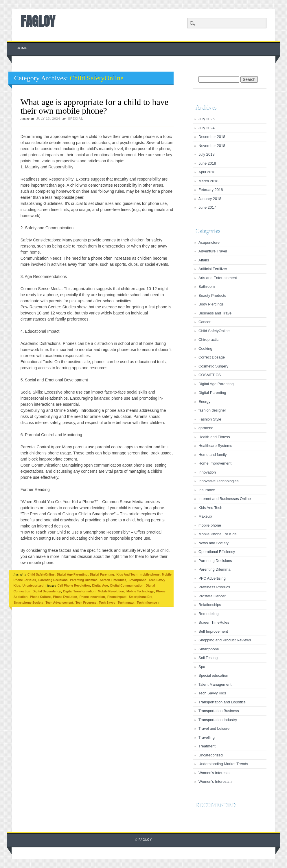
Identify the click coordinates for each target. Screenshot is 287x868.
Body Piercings (211, 304)
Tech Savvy (107, 603)
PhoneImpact (117, 597)
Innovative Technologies (219, 481)
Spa (202, 667)
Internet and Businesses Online (225, 499)
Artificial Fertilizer (213, 269)
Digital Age (100, 585)
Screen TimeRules (113, 580)
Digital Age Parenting (72, 574)
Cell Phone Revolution (74, 585)
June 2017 (207, 207)
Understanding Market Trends (223, 764)
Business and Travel (215, 313)
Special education (213, 675)
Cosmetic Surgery (213, 366)
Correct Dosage (212, 357)
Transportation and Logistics (222, 702)
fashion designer (212, 410)
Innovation (207, 472)
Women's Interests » (216, 781)
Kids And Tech (127, 574)
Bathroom (207, 286)
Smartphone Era (140, 597)
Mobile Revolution (111, 591)
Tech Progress (86, 603)
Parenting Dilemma (84, 580)
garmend (206, 428)
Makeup (205, 516)
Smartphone (137, 580)
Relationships (210, 605)
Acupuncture (209, 242)
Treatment (207, 746)
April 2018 (207, 172)
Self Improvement (213, 631)
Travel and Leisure (214, 728)
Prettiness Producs (214, 587)
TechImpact (126, 603)
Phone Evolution (65, 597)
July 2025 (207, 119)
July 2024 (207, 128)
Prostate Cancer (212, 596)
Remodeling (208, 614)
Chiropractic (208, 340)
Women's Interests (214, 773)
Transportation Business (219, 711)
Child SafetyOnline (41, 574)
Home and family (213, 455)
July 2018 (207, 154)
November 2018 (212, 146)
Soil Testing (208, 658)
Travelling (207, 737)
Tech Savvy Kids (212, 693)
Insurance (207, 490)
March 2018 (208, 181)
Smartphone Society (29, 603)
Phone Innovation (92, 597)
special (76, 119)
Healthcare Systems (215, 446)
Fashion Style (210, 419)
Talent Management (215, 684)
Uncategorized (33, 585)
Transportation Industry (218, 720)
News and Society (214, 543)
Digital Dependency (47, 591)
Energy (204, 402)
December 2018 (212, 137)
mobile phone (150, 574)
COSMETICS (210, 375)
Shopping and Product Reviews (225, 640)
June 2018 (207, 163)
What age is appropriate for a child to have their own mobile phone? (94, 106)
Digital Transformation (79, 591)
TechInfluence (147, 603)
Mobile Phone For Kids (218, 534)
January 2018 (210, 199)
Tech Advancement (59, 603)
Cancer (205, 322)
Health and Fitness (214, 437)
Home (22, 48)
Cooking (205, 349)
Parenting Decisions (53, 580)
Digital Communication (127, 585)
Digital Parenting (102, 574)
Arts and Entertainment (218, 278)
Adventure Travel (213, 251)
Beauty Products (212, 295)
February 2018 (211, 190)
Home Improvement (215, 463)
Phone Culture (40, 597)
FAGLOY (38, 21)
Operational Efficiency (217, 552)
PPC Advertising (212, 578)
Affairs (204, 260)
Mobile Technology (140, 591)
